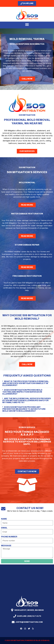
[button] (27, 24)
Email (4, 528)
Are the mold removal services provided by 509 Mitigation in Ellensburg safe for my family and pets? (27, 400)
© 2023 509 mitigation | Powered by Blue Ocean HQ (27, 640)
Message (6, 546)
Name (4, 519)
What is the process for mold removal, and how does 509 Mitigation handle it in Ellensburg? (26, 383)
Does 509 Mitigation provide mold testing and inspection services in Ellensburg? (22, 392)
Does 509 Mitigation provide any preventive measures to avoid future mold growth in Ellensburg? (24, 409)
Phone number (9, 537)
